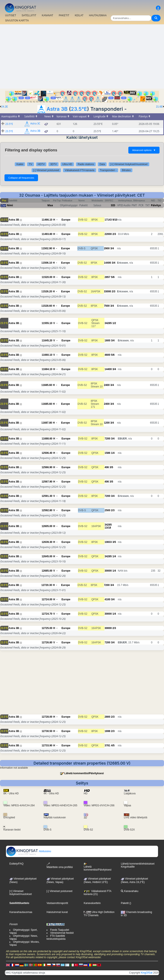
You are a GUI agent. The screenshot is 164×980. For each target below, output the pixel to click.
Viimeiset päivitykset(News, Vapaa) (60, 880)
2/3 (114, 234)
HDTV (41, 164)
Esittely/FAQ (16, 864)
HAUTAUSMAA (98, 15)
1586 (108, 453)
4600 (108, 355)
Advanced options (144, 150)
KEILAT (79, 15)
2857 (108, 277)
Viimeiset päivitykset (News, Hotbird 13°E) (97, 880)
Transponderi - (108, 170)
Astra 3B (57, 109)
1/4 (113, 453)
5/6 (113, 277)
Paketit (125, 903)
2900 (107, 248)
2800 (108, 717)
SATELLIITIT (29, 15)
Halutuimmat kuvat (57, 912)
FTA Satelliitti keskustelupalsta (56, 937)
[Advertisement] (82, 57)
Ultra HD (67, 164)
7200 (108, 439)
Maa (50, 205)
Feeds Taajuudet (60, 930)
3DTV (53, 164)
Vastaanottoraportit (57, 903)
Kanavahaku (130, 891)
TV (30, 164)
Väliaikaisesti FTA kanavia (80, 170)
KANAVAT (48, 15)
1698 (108, 731)
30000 (108, 571)
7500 (107, 306)
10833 (108, 542)
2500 (108, 510)
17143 (108, 220)
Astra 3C (35, 124)
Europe (66, 220)
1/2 (114, 323)
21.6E (159, 107)
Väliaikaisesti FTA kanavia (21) (97, 893)
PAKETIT (64, 15)
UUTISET (11, 15)
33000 (108, 291)
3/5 (111, 467)
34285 (108, 323)
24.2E (5, 107)
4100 (108, 599)
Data (102, 164)
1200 (107, 423)
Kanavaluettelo (92, 903)
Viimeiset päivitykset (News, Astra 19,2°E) (134, 880)
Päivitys (156, 205)
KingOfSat (147, 973)
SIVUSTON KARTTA (17, 21)
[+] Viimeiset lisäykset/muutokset (129, 164)
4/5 (113, 745)
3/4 (112, 248)
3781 (108, 745)
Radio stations (86, 164)
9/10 (115, 220)
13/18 (108, 528)
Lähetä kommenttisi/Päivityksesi (84, 773)
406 (107, 467)
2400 (107, 385)
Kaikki (20, 164)
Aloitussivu (29, 851)
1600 (108, 341)
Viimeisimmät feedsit (62, 933)
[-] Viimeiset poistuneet (46, 170)
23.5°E (79, 109)
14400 (108, 263)
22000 (108, 234)
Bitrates (126, 170)
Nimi (10, 205)
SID (113, 205)
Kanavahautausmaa (21, 912)
